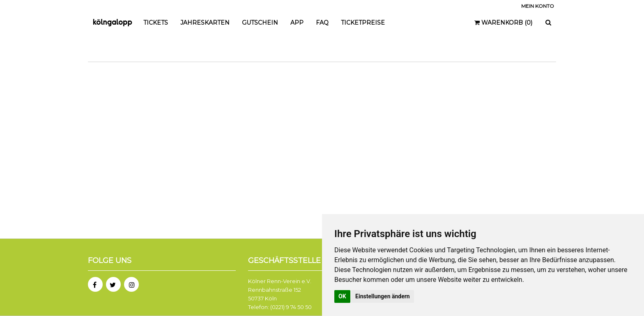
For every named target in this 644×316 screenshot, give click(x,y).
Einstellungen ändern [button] (383, 296)
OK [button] (342, 296)
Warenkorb (503, 23)
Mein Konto (538, 6)
